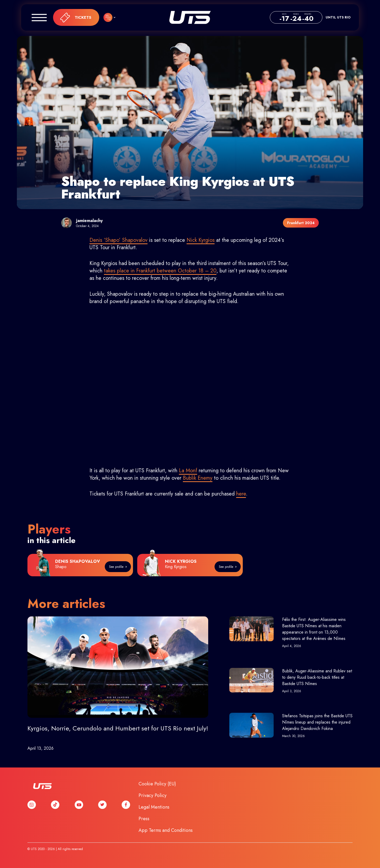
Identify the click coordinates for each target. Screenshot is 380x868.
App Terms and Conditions (166, 830)
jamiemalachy (89, 221)
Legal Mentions (154, 807)
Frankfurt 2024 (301, 223)
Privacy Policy (153, 795)
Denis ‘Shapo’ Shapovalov (118, 240)
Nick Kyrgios (201, 240)
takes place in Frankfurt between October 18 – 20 (160, 271)
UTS (190, 17)
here (241, 494)
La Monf (188, 471)
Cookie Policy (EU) (157, 784)
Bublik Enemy (198, 478)
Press (144, 819)
